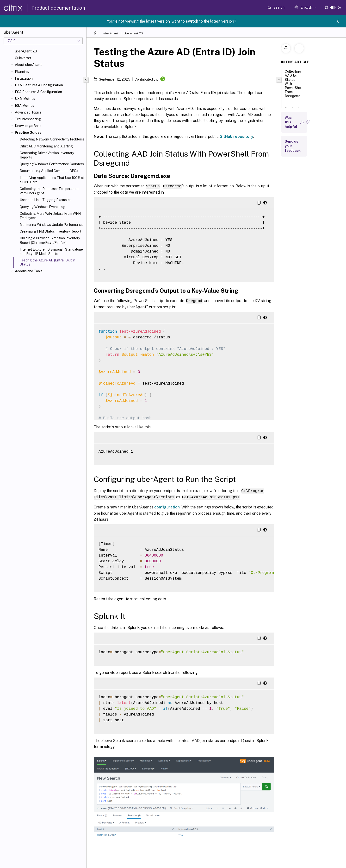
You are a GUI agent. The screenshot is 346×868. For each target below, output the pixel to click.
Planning (22, 72)
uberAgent (111, 33)
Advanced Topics (28, 112)
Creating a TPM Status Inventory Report (50, 231)
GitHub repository (236, 136)
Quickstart (23, 58)
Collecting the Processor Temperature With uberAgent (49, 191)
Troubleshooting (28, 119)
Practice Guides (28, 133)
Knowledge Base (28, 126)
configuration (167, 506)
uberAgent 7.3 (26, 51)
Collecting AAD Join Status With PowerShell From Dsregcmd (294, 86)
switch (192, 21)
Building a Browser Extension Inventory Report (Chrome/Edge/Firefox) (50, 240)
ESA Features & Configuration (38, 92)
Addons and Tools (29, 271)
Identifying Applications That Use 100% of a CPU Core (52, 180)
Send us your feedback (293, 146)
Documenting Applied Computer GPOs (49, 171)
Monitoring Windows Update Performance (52, 225)
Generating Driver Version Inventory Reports (47, 155)
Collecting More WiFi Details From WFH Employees (50, 216)
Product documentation (58, 8)
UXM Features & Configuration (39, 85)
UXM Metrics (25, 99)
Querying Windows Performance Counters (52, 164)
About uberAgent (28, 65)
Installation (24, 78)
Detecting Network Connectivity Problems (52, 139)
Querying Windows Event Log (42, 207)
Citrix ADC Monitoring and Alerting (46, 146)
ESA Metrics (25, 106)
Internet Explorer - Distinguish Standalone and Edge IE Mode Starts (51, 252)
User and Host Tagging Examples (46, 200)
